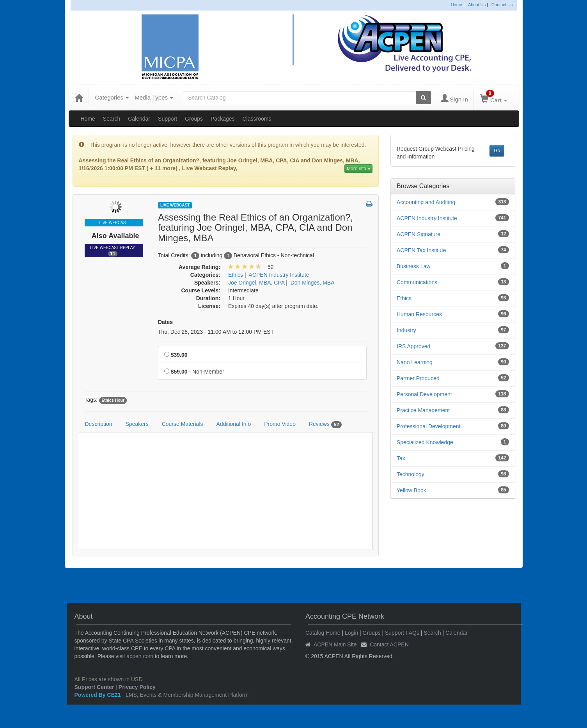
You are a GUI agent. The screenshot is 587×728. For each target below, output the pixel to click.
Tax (401, 458)
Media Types (154, 97)
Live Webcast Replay (114, 251)
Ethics (404, 298)
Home (457, 5)
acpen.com (140, 656)
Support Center (94, 687)
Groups (194, 119)
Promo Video (280, 424)
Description (99, 424)
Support (168, 119)
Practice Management (423, 410)
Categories (112, 97)
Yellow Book (411, 490)
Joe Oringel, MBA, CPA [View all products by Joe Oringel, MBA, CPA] (256, 283)
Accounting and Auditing (426, 202)
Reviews (325, 424)
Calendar (139, 119)
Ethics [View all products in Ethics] (236, 275)
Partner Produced (418, 378)
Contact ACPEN (389, 644)
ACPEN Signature (419, 234)
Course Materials (183, 424)
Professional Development (428, 426)
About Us (477, 5)
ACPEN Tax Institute (421, 250)
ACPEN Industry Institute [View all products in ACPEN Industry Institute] (279, 275)
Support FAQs (402, 633)
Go (497, 151)
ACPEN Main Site (335, 644)
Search (112, 119)
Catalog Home (323, 633)
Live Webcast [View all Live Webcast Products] (175, 205)
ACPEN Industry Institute (427, 218)
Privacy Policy (137, 687)
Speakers (137, 424)
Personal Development (424, 394)
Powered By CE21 (98, 695)
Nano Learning (415, 362)
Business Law (413, 266)
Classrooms (257, 119)
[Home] (79, 98)
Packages (223, 119)
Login (351, 633)
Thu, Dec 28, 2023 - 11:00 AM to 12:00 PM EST (216, 332)
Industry (406, 330)
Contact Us (502, 5)
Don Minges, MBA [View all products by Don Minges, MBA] (313, 283)
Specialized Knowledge (425, 442)
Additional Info (234, 424)
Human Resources (419, 314)
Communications (417, 282)
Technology (411, 474)
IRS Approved (413, 346)
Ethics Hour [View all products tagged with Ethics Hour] (113, 400)
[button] (369, 205)
